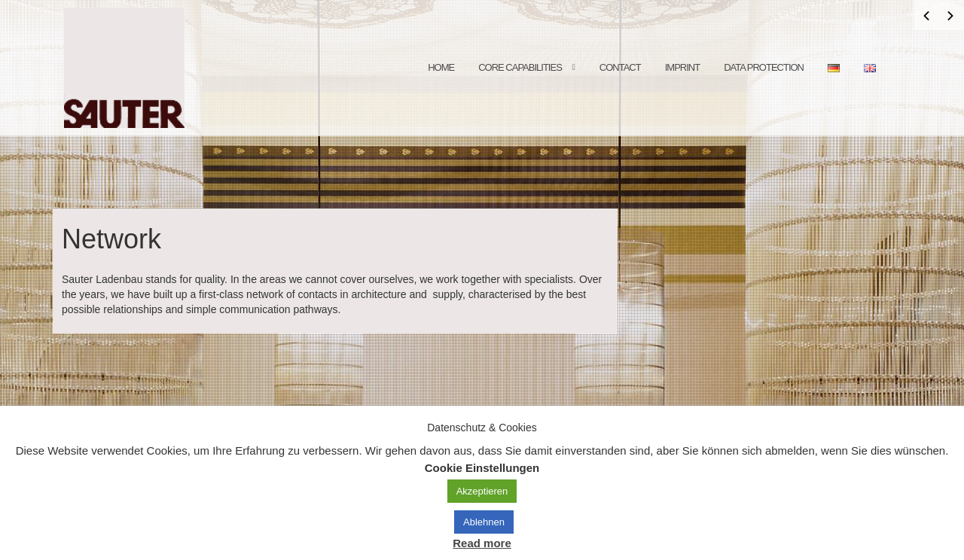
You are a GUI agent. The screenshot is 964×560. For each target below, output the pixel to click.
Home (441, 67)
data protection (764, 67)
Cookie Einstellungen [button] (482, 468)
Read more (482, 543)
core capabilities (520, 67)
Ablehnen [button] (484, 522)
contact (620, 67)
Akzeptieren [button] (482, 491)
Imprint (682, 67)
